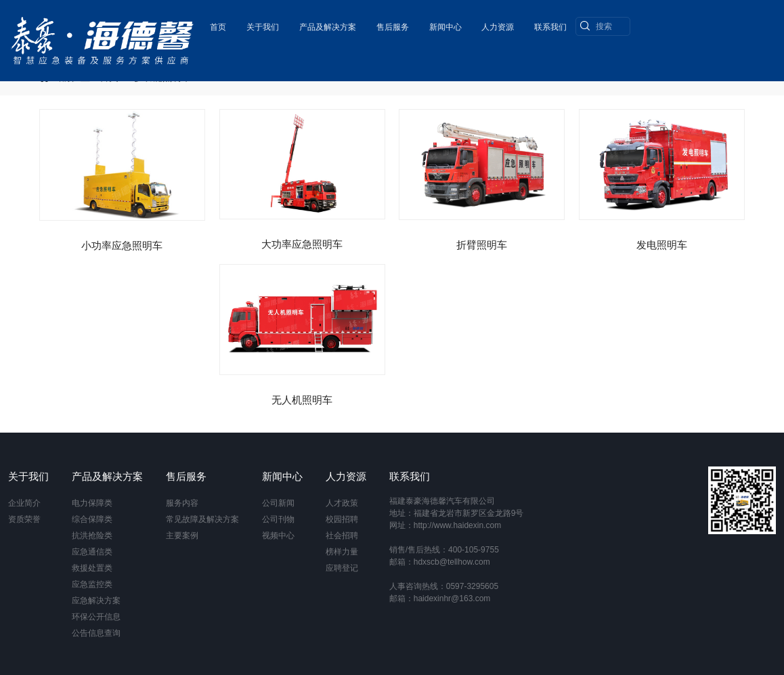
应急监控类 (92, 584)
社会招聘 (342, 536)
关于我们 (261, 24)
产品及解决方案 (326, 24)
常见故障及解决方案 (202, 519)
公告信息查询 (96, 633)
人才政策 (342, 503)
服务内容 (182, 503)
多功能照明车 (162, 77)
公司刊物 (278, 519)
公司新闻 (278, 503)
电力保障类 (92, 503)
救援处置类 (92, 568)
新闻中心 (444, 24)
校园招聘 (342, 519)
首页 (217, 24)
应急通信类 (92, 552)
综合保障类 (92, 519)
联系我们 (550, 24)
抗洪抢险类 (92, 536)
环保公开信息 (96, 617)
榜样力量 (342, 552)
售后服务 (391, 24)
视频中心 (278, 536)
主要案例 (182, 536)
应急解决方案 (96, 601)
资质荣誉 (24, 519)
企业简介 (24, 503)
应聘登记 (342, 568)
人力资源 (497, 24)
